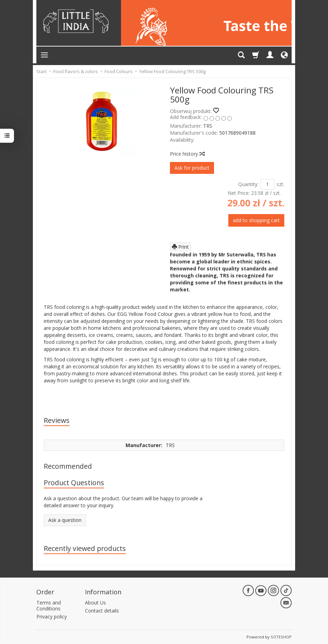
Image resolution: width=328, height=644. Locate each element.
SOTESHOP (281, 637)
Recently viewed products (85, 548)
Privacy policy (52, 617)
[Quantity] (268, 184)
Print (180, 247)
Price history (187, 154)
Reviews (57, 420)
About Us (95, 603)
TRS (208, 126)
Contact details (102, 611)
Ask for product (192, 168)
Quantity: (248, 184)
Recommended (68, 466)
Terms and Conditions (49, 606)
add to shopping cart (256, 220)
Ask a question (65, 520)
